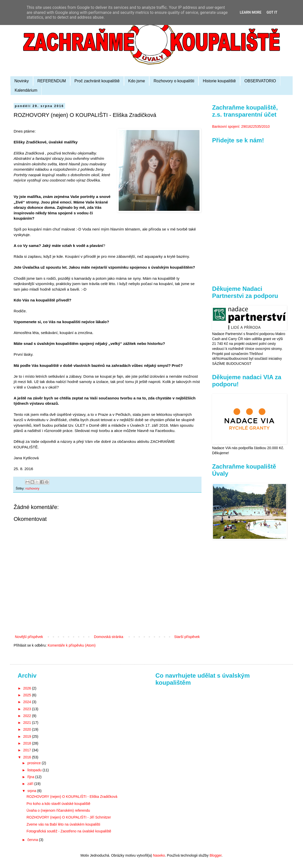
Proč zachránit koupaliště (97, 81)
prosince (34, 763)
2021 (28, 723)
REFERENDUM (52, 81)
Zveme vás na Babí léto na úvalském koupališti (63, 824)
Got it (272, 12)
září (31, 784)
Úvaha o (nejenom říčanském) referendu (58, 810)
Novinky (22, 81)
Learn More (250, 12)
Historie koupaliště (219, 81)
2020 (28, 729)
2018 (28, 743)
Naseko (159, 855)
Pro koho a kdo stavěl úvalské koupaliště (58, 804)
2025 (28, 695)
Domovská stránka (109, 637)
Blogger (216, 855)
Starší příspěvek (187, 637)
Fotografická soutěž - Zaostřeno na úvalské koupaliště (69, 831)
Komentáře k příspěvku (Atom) (72, 645)
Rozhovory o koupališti (174, 81)
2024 (28, 702)
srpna (32, 791)
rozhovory (32, 489)
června (33, 840)
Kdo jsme (137, 81)
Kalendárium (26, 90)
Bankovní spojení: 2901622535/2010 (241, 126)
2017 (28, 750)
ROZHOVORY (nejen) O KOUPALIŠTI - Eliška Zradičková (72, 797)
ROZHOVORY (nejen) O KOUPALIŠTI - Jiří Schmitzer (69, 817)
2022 (28, 716)
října (31, 777)
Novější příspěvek (29, 637)
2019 (28, 736)
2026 (28, 688)
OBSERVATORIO (260, 81)
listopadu (35, 770)
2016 (28, 757)
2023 (28, 709)
